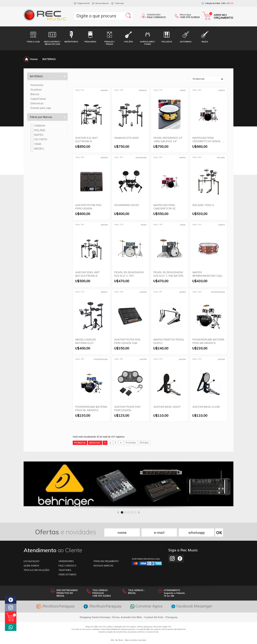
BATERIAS (49, 59)
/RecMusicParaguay (56, 607)
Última (144, 443)
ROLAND (38, 130)
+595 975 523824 (190, 17)
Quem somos (31, 566)
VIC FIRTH (39, 139)
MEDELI (37, 149)
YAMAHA (38, 126)
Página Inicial (83, 3)
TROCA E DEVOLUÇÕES (37, 570)
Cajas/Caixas (38, 99)
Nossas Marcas (102, 3)
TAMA (36, 144)
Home (31, 59)
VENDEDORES (66, 561)
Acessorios (37, 85)
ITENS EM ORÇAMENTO (106, 561)
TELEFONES (65, 570)
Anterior (95, 443)
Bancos (35, 94)
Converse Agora (146, 607)
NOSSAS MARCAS (104, 566)
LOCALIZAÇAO (31, 561)
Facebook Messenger (192, 607)
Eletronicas (37, 103)
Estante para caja (41, 108)
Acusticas (36, 90)
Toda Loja (119, 3)
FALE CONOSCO (67, 566)
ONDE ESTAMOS (67, 574)
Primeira (80, 443)
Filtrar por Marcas (48, 117)
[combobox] (208, 79)
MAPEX (37, 135)
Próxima (131, 443)
